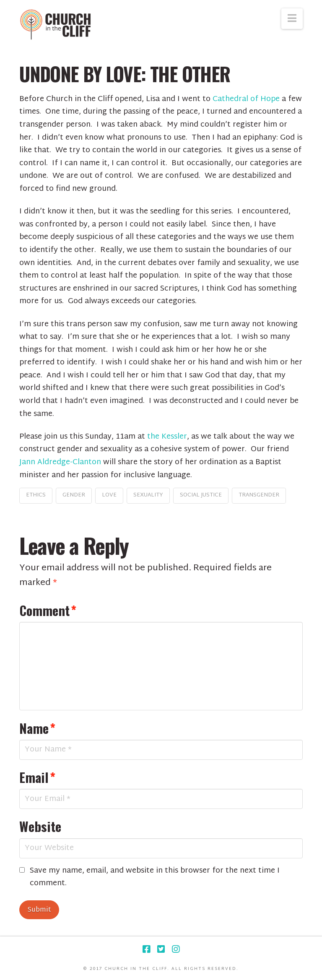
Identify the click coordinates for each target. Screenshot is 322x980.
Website (40, 826)
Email (37, 777)
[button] (292, 19)
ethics (36, 495)
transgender (259, 495)
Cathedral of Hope (246, 99)
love (109, 495)
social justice (201, 495)
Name (37, 728)
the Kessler (167, 437)
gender (74, 495)
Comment (48, 610)
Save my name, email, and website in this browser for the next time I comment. (155, 877)
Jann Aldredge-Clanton (60, 462)
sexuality (148, 495)
